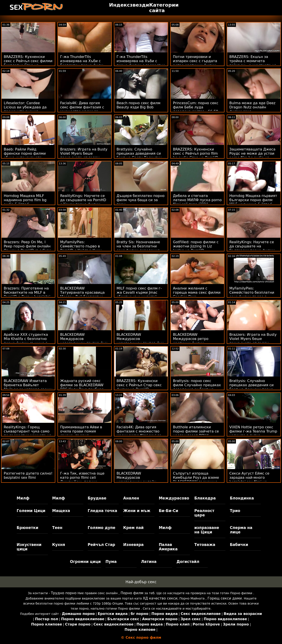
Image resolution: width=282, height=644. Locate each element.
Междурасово (174, 498)
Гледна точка (102, 511)
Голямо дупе (101, 528)
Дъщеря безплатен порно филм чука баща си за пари (141, 200)
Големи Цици (31, 511)
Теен (57, 528)
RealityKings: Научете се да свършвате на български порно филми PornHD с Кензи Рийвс (252, 248)
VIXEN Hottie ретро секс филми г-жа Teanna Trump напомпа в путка (253, 431)
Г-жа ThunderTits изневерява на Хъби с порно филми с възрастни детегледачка (141, 63)
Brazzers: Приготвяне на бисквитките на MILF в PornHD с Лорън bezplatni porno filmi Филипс (27, 295)
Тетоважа (205, 545)
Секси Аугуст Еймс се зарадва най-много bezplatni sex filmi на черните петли (249, 480)
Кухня (59, 545)
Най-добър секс (141, 582)
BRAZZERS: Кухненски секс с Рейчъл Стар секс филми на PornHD (139, 385)
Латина (149, 562)
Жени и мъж (137, 511)
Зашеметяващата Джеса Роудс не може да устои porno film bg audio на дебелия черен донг (252, 156)
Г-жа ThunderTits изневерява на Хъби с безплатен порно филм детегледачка (82, 63)
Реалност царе (204, 513)
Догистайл (188, 562)
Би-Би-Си (169, 511)
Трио (235, 511)
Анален (131, 498)
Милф (23, 498)
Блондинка (242, 498)
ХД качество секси (160, 598)
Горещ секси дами (225, 598)
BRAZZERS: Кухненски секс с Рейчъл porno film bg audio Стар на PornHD (196, 153)
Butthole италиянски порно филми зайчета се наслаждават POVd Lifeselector (196, 433)
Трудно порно (64, 593)
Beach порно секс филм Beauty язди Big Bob (138, 105)
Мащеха (61, 511)
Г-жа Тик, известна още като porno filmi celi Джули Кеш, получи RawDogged (82, 480)
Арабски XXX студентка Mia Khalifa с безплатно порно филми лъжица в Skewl (26, 341)
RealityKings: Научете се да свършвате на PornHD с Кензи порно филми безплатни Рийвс (83, 202)
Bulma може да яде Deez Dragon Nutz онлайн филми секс (252, 107)
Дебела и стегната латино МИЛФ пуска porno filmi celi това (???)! (197, 200)
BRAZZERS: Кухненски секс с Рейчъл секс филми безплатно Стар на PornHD (28, 63)
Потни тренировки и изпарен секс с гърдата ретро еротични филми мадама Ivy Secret (195, 63)
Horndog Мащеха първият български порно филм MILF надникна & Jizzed (253, 200)
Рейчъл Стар (101, 545)
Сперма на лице (241, 530)
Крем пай (133, 528)
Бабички (239, 545)
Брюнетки (28, 528)
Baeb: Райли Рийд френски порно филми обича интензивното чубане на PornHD (25, 156)
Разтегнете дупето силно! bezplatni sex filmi (28, 475)
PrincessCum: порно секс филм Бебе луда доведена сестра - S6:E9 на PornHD (196, 109)
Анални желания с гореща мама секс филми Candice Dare (197, 292)
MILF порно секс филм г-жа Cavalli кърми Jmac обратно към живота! (139, 292)
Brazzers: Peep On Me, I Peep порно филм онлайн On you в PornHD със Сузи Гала (27, 248)
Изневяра (133, 545)
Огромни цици (85, 562)
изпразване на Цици (207, 530)
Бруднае (97, 498)
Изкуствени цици (29, 547)
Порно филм (132, 593)
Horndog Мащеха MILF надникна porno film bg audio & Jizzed (25, 200)
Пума (111, 562)
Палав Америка (168, 547)
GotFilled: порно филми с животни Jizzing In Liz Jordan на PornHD (196, 246)
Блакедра (205, 498)
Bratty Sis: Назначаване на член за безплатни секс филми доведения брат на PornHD (138, 248)
